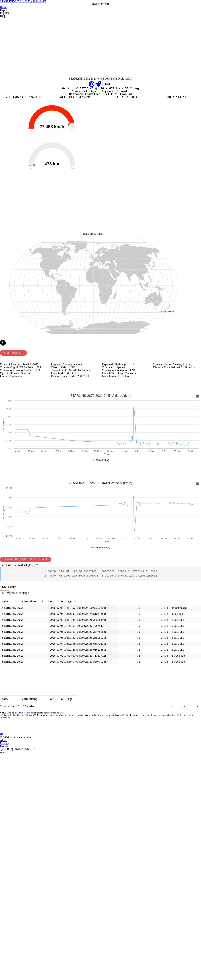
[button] (34, 795)
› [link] (191, 907)
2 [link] (146, 907)
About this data (17, 490)
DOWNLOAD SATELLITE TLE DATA (32, 730)
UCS (60, 916)
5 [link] (167, 907)
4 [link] (160, 907)
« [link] (126, 907)
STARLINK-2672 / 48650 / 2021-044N (101, 29)
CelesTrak (24, 916)
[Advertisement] (100, 88)
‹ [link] (133, 907)
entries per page (24, 784)
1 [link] (139, 907)
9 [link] (184, 907)
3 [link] (153, 907)
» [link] (198, 907)
